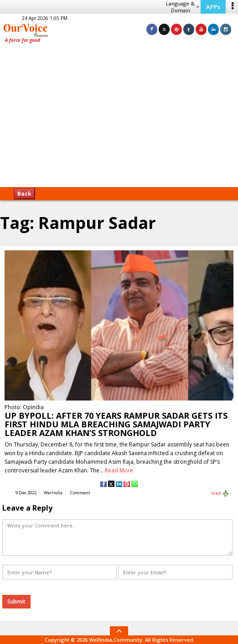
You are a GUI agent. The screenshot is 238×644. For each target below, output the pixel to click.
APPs (213, 7)
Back (24, 194)
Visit (220, 493)
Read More (119, 470)
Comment (80, 493)
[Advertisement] (119, 118)
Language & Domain (183, 7)
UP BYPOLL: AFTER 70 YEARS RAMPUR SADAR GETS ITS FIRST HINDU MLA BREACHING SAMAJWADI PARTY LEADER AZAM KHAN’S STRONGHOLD (116, 424)
